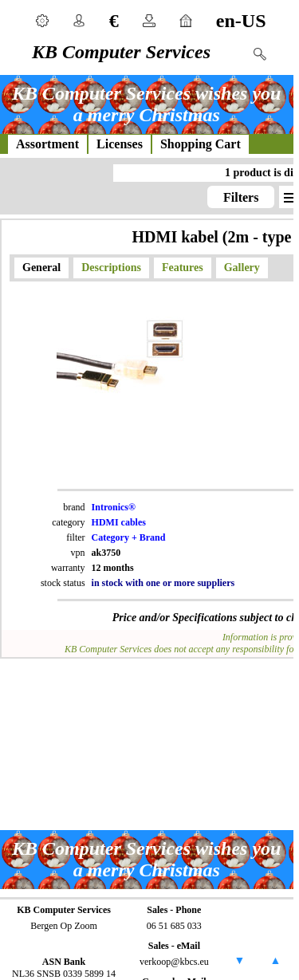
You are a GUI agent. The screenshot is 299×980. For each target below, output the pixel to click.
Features (183, 268)
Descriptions (111, 268)
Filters (241, 197)
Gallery (242, 268)
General (41, 268)
